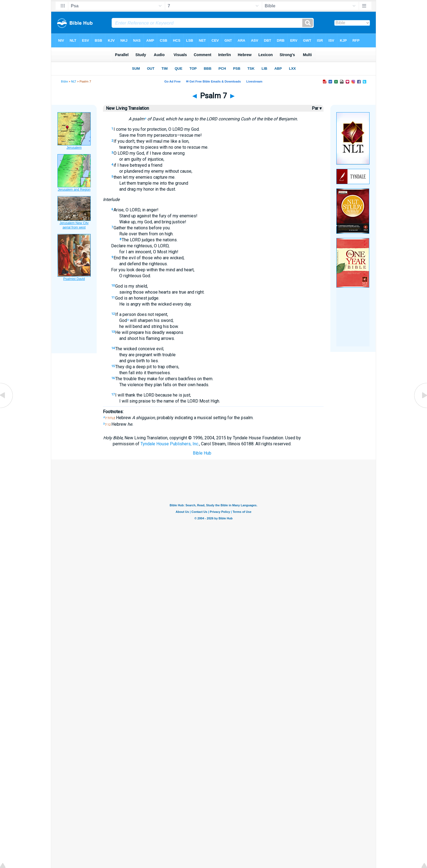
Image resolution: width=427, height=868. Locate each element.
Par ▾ (317, 108)
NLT (74, 82)
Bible (64, 82)
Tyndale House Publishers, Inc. (170, 444)
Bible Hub (202, 453)
